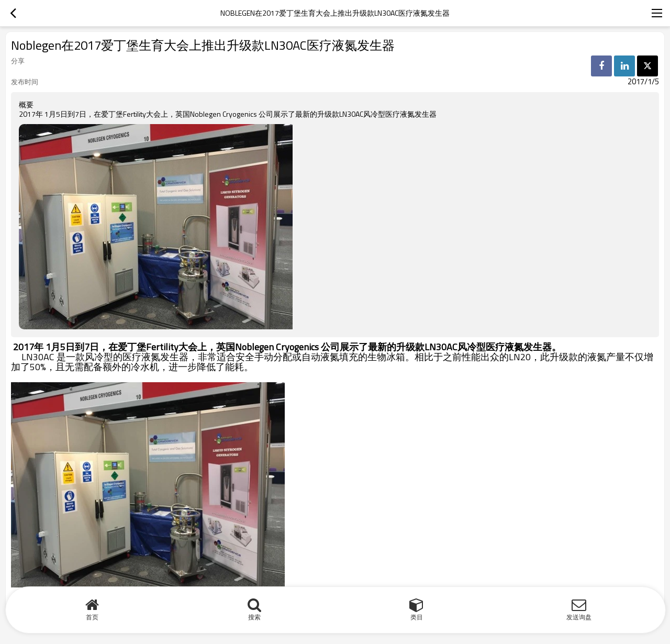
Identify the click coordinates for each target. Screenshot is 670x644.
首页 (92, 617)
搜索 (254, 617)
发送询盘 (579, 617)
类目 (417, 617)
